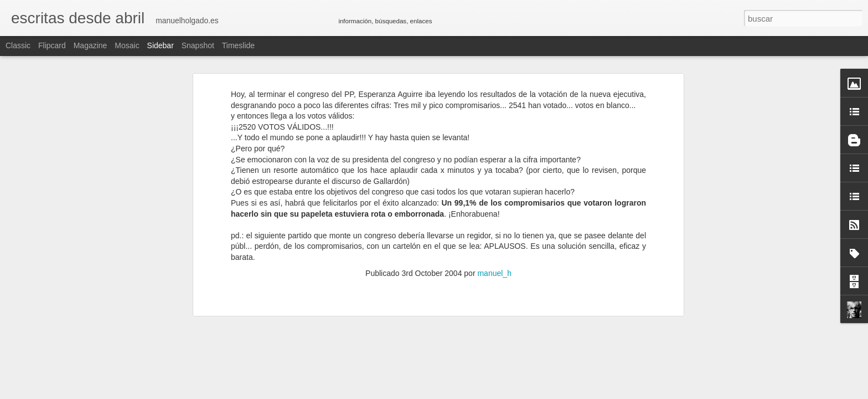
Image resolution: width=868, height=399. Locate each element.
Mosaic (127, 45)
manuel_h (494, 273)
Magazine (91, 45)
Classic (18, 45)
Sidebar (161, 45)
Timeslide (238, 45)
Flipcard (52, 45)
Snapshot (198, 45)
